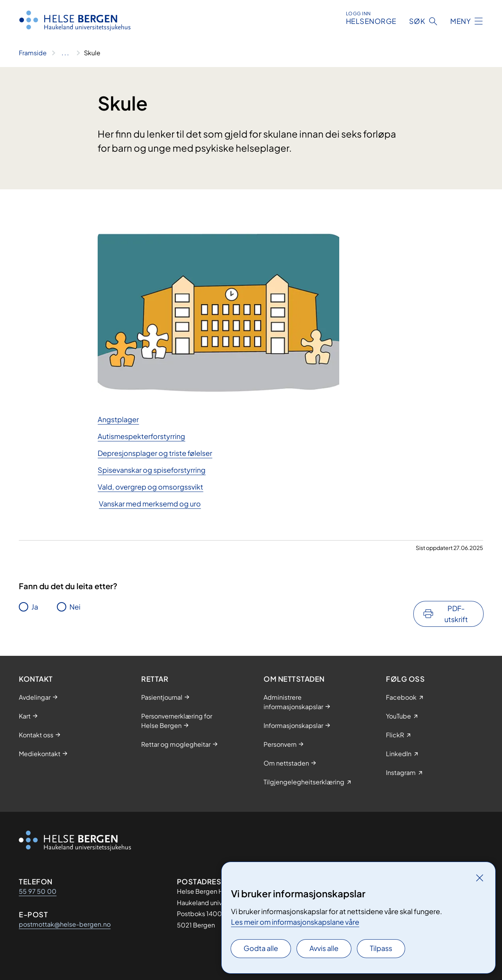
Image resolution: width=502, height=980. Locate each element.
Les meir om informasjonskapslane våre (295, 922)
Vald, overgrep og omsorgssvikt (150, 487)
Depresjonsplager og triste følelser (155, 453)
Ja (35, 607)
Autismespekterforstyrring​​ (141, 436)
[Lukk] (480, 878)
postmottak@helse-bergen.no (65, 924)
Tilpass (381, 948)
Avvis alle (324, 948)
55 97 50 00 (38, 891)
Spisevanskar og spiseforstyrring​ (152, 470)
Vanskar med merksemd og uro (150, 504)
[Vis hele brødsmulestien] (65, 53)
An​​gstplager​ (118, 419)
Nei (75, 607)
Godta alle (261, 948)
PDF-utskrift (456, 614)
